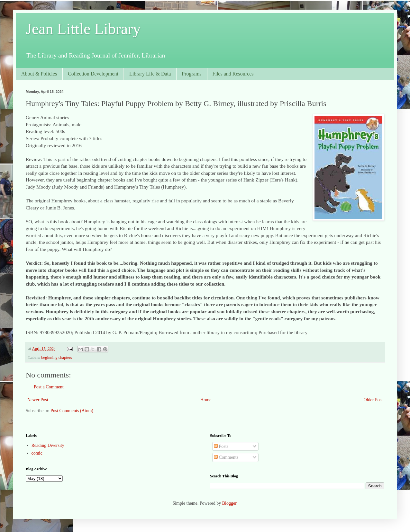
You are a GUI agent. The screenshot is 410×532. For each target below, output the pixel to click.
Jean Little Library (83, 29)
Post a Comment (49, 387)
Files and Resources (233, 74)
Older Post (373, 400)
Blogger (229, 503)
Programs (191, 74)
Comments (226, 457)
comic (37, 453)
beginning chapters (56, 358)
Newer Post (38, 400)
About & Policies (39, 74)
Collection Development (93, 74)
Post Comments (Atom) (72, 411)
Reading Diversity (48, 445)
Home (206, 400)
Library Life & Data (150, 74)
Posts (221, 446)
